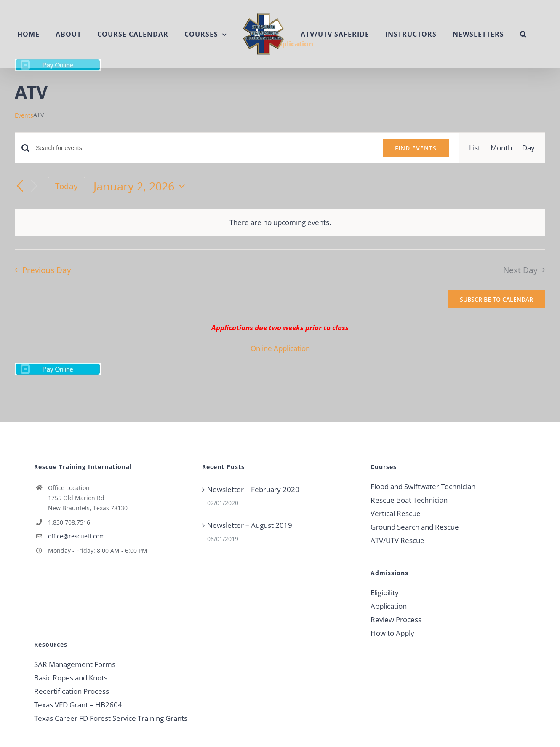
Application (389, 606)
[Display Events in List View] (475, 148)
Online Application (280, 348)
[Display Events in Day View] (528, 148)
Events (24, 115)
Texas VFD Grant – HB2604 (78, 705)
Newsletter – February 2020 (253, 489)
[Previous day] (20, 186)
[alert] (280, 222)
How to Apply (392, 633)
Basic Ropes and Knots (71, 678)
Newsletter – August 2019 (250, 525)
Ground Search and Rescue (415, 527)
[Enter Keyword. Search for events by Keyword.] (204, 148)
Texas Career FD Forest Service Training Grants (111, 718)
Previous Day (47, 270)
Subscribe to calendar (496, 299)
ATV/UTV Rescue (397, 540)
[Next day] (35, 186)
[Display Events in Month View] (501, 148)
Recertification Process (72, 691)
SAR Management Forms (75, 664)
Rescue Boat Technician (409, 500)
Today (67, 186)
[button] (523, 34)
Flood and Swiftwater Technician (423, 486)
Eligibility (385, 593)
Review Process (396, 620)
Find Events (416, 148)
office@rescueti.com (76, 536)
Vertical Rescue (396, 513)
